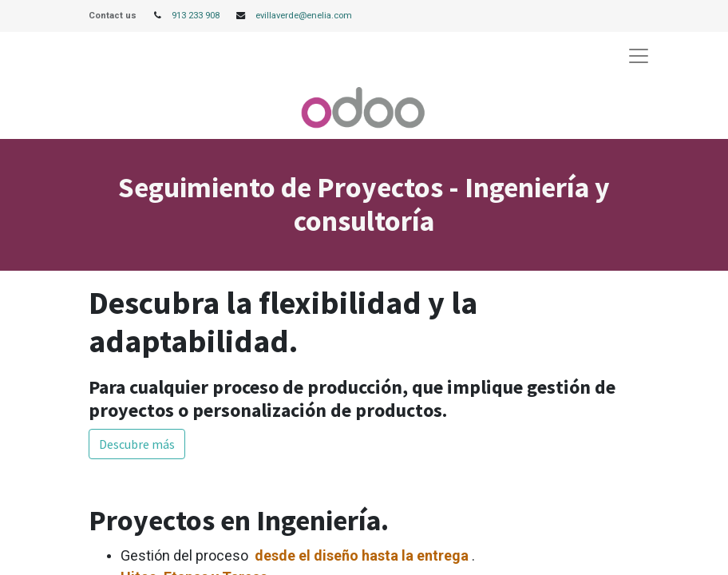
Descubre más (137, 444)
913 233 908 (196, 16)
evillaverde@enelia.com (304, 16)
